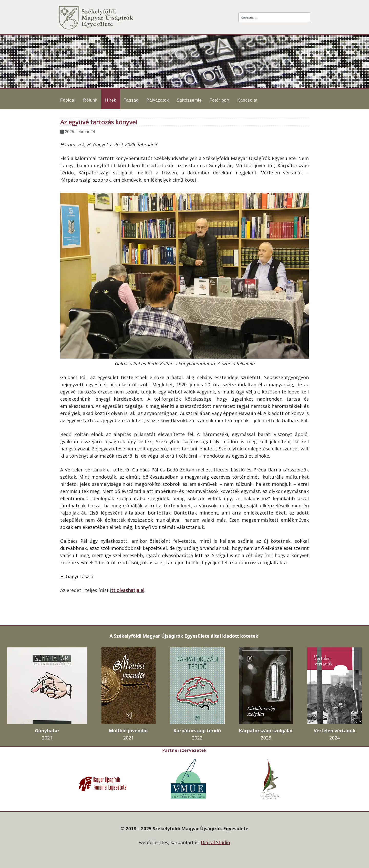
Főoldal (68, 100)
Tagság (131, 100)
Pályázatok (158, 100)
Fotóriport (220, 100)
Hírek (111, 100)
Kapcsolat (247, 100)
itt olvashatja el (127, 590)
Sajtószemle (189, 100)
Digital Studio (216, 842)
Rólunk (90, 100)
